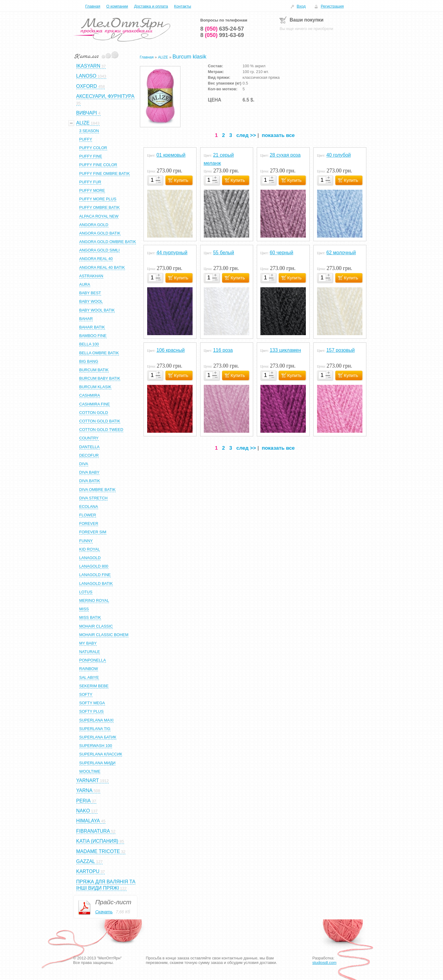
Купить (181, 180)
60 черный (282, 253)
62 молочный (341, 253)
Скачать (104, 912)
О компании (117, 6)
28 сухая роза (285, 155)
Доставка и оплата (151, 6)
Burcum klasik (189, 57)
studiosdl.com (324, 963)
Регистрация (332, 6)
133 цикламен (285, 350)
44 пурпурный (172, 253)
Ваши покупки (307, 20)
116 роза (223, 350)
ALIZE (163, 57)
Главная (93, 6)
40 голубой (339, 155)
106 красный (171, 350)
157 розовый (341, 350)
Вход (301, 6)
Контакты (183, 6)
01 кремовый (171, 155)
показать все (278, 135)
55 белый (224, 253)
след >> (246, 135)
